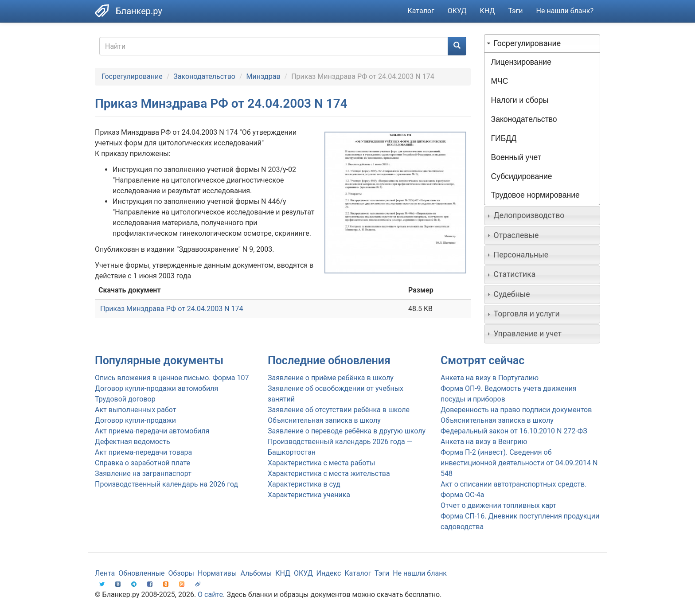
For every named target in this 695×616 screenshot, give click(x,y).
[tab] (542, 43)
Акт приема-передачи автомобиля (152, 431)
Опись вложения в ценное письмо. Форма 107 (172, 378)
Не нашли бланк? (565, 11)
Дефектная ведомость (133, 442)
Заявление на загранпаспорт (143, 474)
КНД (488, 11)
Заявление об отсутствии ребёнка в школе (339, 410)
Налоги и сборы (520, 100)
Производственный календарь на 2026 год (166, 484)
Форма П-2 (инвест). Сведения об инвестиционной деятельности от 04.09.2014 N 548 (519, 463)
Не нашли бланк (420, 573)
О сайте (210, 595)
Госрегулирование (132, 76)
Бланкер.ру (139, 11)
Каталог (421, 11)
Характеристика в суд (304, 484)
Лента (105, 573)
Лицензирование (521, 62)
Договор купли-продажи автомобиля (156, 388)
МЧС (500, 81)
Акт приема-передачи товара (143, 452)
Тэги (515, 11)
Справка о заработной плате (143, 463)
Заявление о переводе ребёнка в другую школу (347, 431)
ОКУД (457, 11)
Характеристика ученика (309, 495)
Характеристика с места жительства (329, 474)
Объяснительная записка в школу (324, 420)
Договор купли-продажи (135, 420)
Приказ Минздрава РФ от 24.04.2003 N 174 (172, 309)
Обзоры (182, 573)
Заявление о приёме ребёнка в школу (331, 378)
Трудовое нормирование (535, 195)
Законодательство (204, 76)
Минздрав (264, 76)
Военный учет (516, 157)
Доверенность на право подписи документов (516, 410)
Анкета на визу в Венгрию (484, 442)
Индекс (329, 573)
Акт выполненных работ (135, 410)
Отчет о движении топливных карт (498, 505)
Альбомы (256, 573)
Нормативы (217, 573)
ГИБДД (504, 138)
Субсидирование (522, 176)
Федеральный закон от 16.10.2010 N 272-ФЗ (514, 431)
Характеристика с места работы (321, 463)
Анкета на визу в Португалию (490, 378)
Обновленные (141, 573)
